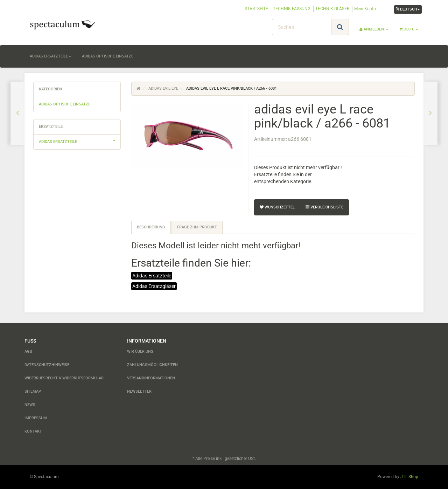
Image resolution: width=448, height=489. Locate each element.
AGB (28, 352)
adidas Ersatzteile (51, 56)
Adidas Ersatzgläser (154, 286)
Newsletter (139, 391)
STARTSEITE (256, 9)
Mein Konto (365, 9)
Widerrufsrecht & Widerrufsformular (64, 378)
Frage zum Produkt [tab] (197, 227)
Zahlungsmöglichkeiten (152, 365)
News (30, 405)
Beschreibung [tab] (151, 227)
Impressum (36, 418)
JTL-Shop (409, 477)
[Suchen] (302, 27)
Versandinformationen (151, 378)
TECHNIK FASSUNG (292, 9)
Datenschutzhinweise (47, 365)
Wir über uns (140, 352)
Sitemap (33, 391)
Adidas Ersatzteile (152, 276)
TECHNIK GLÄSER (332, 9)
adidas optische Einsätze (108, 56)
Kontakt (33, 431)
